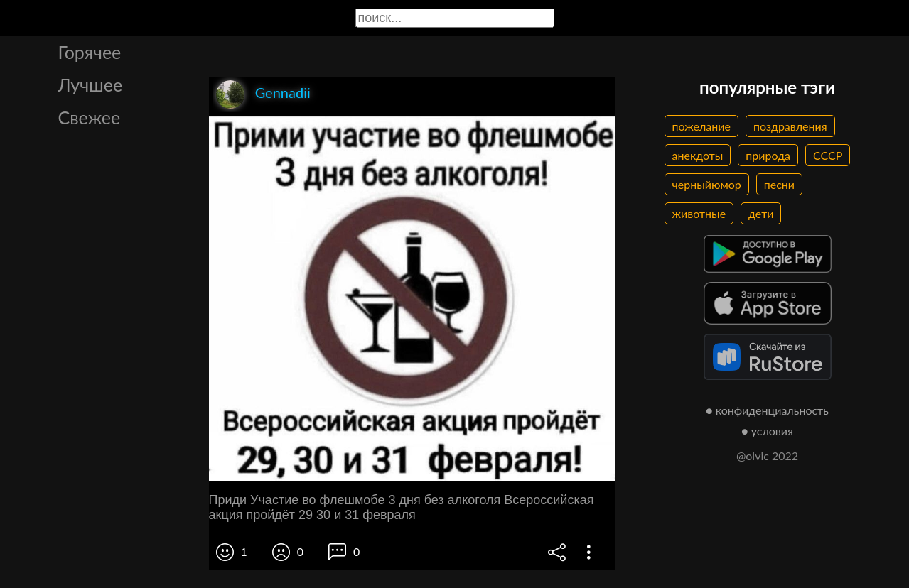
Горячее (90, 52)
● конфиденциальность (767, 410)
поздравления (790, 126)
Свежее (90, 117)
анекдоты (698, 155)
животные (699, 213)
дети (761, 213)
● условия (767, 431)
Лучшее (91, 85)
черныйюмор (707, 184)
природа (768, 155)
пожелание (701, 126)
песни (779, 184)
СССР (828, 155)
